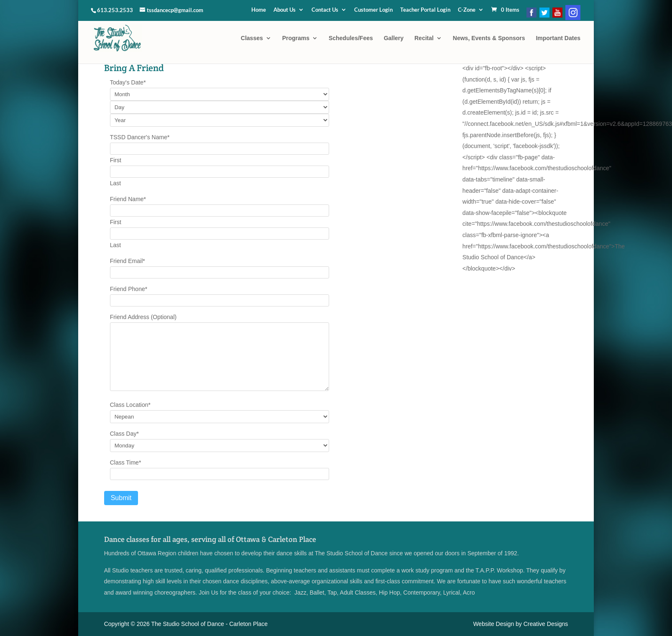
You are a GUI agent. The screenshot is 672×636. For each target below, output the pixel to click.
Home (259, 10)
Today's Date (128, 82)
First (116, 160)
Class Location (130, 405)
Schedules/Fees (351, 38)
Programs (296, 38)
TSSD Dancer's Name (140, 137)
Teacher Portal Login (425, 10)
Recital (424, 38)
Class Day (124, 434)
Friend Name (128, 199)
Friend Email (128, 261)
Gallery (394, 38)
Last (115, 183)
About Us (285, 10)
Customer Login (373, 10)
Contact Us (325, 10)
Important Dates (558, 38)
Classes (252, 38)
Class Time (126, 462)
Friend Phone (129, 289)
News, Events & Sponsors (489, 38)
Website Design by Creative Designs (520, 624)
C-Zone (467, 10)
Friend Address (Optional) (143, 317)
